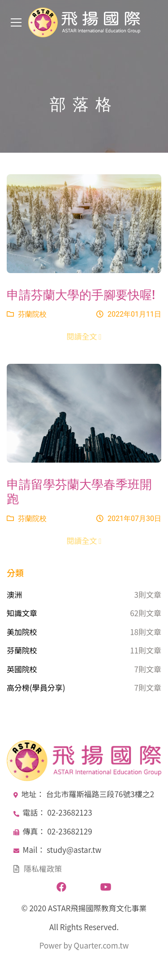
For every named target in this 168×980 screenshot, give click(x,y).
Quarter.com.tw (101, 945)
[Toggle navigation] (16, 22)
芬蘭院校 (27, 314)
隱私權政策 (43, 868)
